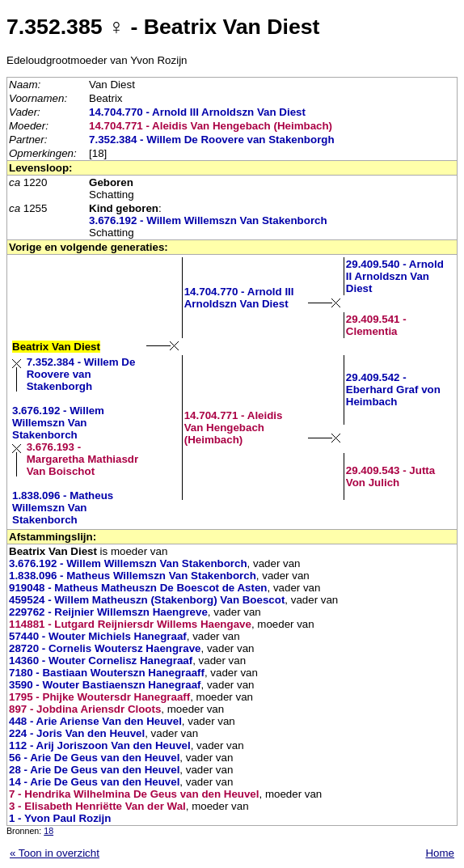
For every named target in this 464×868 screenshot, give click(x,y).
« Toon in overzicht (55, 853)
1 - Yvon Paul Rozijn (60, 818)
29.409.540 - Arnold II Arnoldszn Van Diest (395, 276)
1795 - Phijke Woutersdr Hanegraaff (99, 697)
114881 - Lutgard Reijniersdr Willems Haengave (130, 624)
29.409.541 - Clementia (376, 325)
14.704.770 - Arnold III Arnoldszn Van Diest (197, 112)
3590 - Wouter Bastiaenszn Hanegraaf (105, 685)
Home (440, 853)
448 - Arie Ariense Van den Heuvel (95, 721)
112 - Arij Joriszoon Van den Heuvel (100, 745)
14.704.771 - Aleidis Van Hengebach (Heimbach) (211, 126)
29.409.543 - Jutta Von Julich (390, 476)
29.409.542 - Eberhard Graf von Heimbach (393, 390)
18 (49, 831)
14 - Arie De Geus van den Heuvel (94, 782)
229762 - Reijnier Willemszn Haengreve (108, 612)
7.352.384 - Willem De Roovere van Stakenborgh (212, 140)
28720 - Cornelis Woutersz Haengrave (105, 648)
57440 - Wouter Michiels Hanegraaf (98, 636)
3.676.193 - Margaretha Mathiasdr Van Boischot (83, 459)
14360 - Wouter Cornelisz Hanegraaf (101, 661)
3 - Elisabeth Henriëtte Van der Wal (97, 806)
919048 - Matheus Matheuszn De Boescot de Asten (138, 588)
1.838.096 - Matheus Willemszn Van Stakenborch (63, 508)
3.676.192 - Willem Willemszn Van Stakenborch (208, 220)
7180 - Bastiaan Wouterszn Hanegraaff (107, 673)
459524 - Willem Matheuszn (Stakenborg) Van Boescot (147, 600)
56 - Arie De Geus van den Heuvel (94, 758)
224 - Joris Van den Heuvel (77, 733)
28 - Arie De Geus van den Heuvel (94, 770)
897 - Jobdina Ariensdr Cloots (85, 709)
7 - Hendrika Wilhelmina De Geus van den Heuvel (134, 794)
